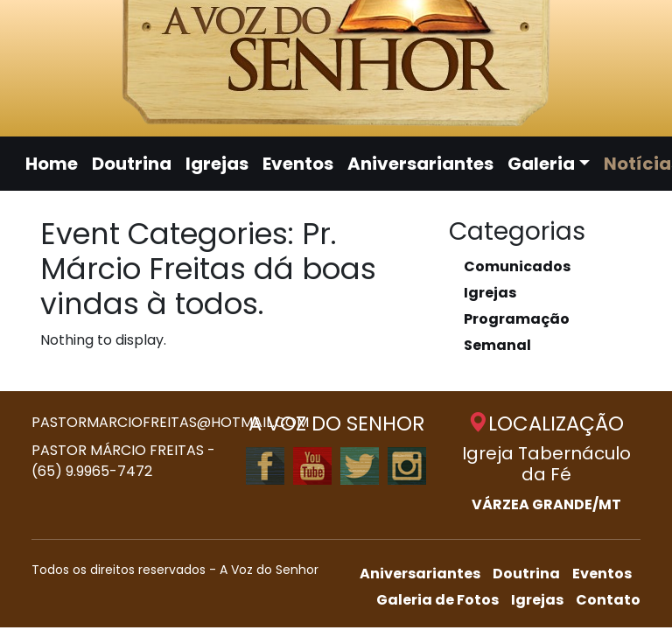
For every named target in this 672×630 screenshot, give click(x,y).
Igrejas (217, 164)
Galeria (541, 164)
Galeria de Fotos (437, 600)
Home (52, 164)
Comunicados (517, 266)
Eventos (298, 164)
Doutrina (132, 164)
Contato (608, 600)
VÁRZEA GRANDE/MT (546, 504)
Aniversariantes (420, 164)
